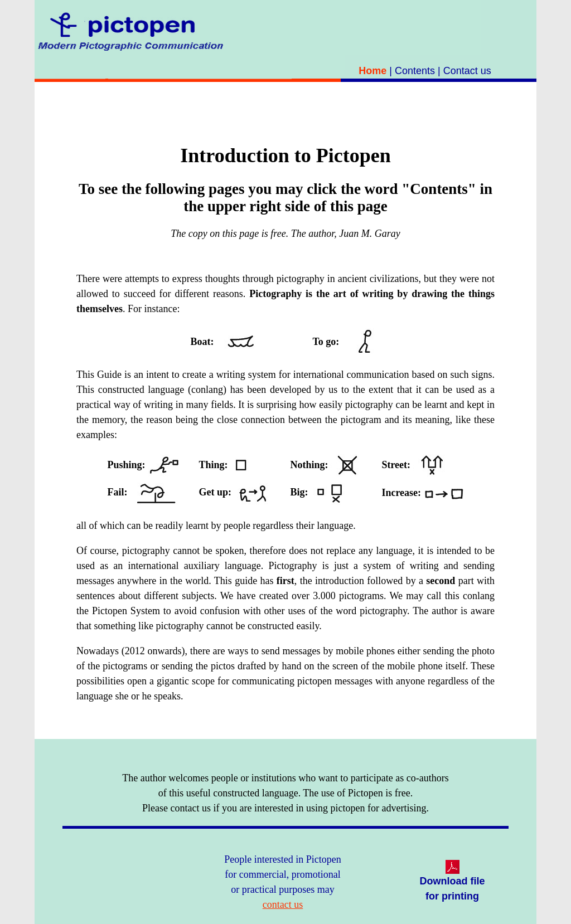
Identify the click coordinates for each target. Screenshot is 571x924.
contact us (283, 904)
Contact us (467, 71)
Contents (415, 71)
